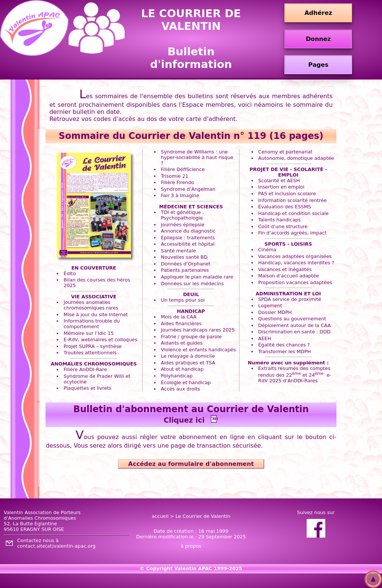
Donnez (318, 39)
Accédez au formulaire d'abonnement (191, 464)
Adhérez (318, 13)
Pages (318, 65)
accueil (160, 516)
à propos (191, 546)
